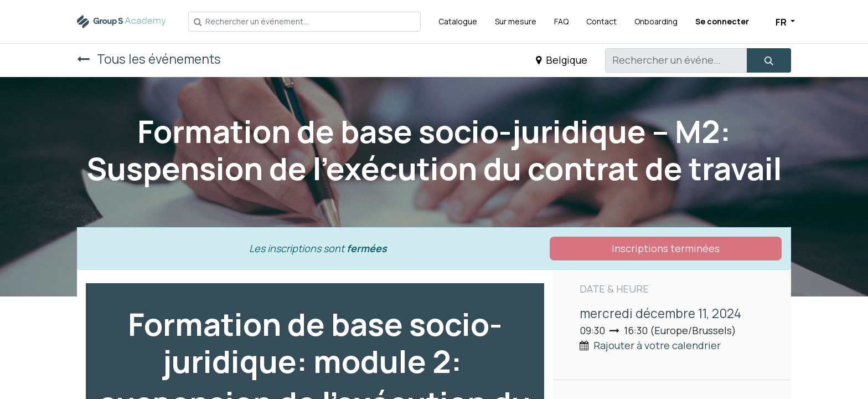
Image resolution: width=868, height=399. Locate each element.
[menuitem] (458, 21)
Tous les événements (149, 59)
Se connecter (722, 21)
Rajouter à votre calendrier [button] (657, 345)
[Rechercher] (769, 60)
